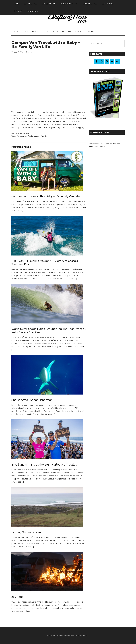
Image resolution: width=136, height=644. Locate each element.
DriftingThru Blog (68, 18)
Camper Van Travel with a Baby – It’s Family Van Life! (46, 196)
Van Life (44, 136)
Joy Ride (17, 597)
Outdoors (37, 136)
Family (23, 133)
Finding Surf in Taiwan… (27, 532)
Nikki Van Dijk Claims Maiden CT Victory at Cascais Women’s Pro (45, 263)
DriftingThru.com (83, 636)
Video (28, 133)
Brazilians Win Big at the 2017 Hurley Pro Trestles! (44, 465)
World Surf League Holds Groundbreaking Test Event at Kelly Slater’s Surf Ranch (48, 331)
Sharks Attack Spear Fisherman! (32, 400)
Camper (24, 136)
